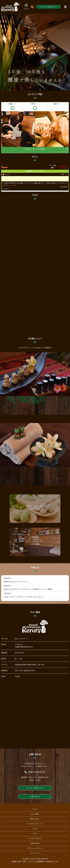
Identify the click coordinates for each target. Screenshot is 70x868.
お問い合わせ (35, 797)
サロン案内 (35, 814)
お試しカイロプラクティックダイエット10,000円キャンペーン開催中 (28, 589)
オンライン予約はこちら (48, 7)
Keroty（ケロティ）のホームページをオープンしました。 (24, 597)
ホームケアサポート (35, 838)
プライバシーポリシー (35, 848)
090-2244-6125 (20, 653)
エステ (35, 834)
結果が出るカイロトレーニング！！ (16, 582)
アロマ (35, 829)
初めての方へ (35, 819)
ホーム (35, 809)
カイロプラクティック (35, 824)
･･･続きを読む (63, 187)
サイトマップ (35, 853)
